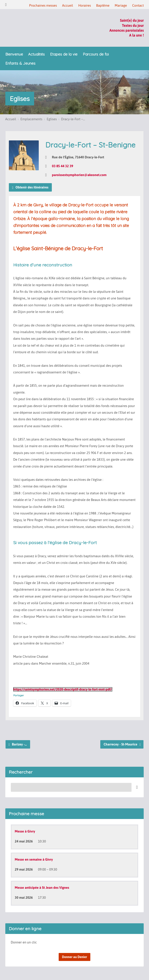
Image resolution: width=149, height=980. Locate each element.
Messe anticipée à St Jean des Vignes (42, 888)
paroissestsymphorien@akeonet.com (79, 175)
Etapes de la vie (64, 54)
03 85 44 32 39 (63, 166)
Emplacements (31, 119)
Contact (138, 5)
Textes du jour (133, 25)
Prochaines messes (43, 5)
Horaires (84, 5)
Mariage (121, 5)
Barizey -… (18, 744)
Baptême (103, 5)
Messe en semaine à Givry (34, 859)
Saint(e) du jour (132, 20)
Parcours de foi (96, 54)
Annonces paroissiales (127, 30)
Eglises (20, 99)
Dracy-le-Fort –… (73, 119)
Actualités (36, 54)
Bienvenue (14, 54)
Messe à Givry (25, 831)
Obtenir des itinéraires (30, 187)
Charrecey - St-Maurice (122, 744)
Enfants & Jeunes (20, 63)
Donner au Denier (74, 957)
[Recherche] (71, 787)
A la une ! (136, 35)
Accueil (68, 5)
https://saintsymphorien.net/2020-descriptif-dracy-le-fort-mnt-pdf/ (63, 689)
